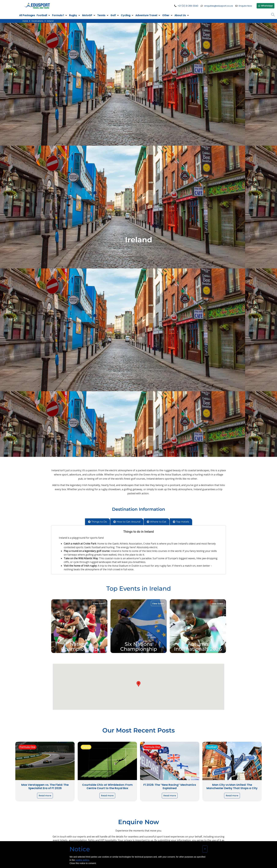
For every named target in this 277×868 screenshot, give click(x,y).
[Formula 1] (60, 15)
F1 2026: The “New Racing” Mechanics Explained (170, 786)
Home (25, 21)
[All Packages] (27, 15)
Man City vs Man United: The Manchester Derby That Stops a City (232, 786)
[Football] (44, 15)
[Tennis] (103, 15)
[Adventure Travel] (148, 15)
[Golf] (115, 15)
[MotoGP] (89, 15)
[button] (138, 684)
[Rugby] (75, 15)
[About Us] (182, 15)
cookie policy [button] (82, 860)
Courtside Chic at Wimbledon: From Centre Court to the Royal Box (107, 786)
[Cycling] (127, 15)
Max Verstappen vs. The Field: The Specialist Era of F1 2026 (45, 786)
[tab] (98, 522)
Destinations (37, 21)
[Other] (168, 15)
